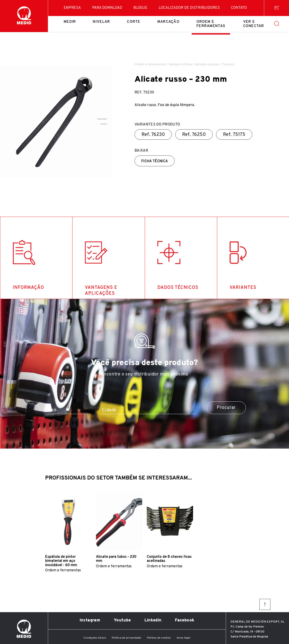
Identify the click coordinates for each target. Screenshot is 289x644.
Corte (134, 22)
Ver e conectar (254, 24)
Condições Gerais (95, 638)
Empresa (72, 8)
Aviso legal (183, 638)
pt (277, 8)
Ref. (153, 135)
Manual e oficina (180, 64)
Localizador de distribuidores (189, 8)
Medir (70, 22)
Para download (107, 8)
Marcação (168, 22)
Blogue (140, 8)
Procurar (226, 408)
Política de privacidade (126, 638)
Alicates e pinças (207, 64)
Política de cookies (159, 638)
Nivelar (101, 22)
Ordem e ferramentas (211, 24)
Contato (239, 8)
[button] (102, 119)
